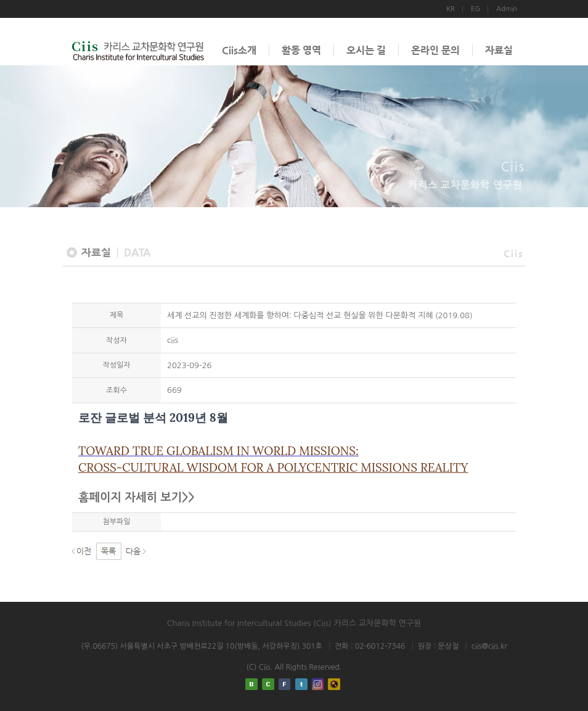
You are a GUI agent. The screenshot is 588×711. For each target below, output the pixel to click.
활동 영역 (301, 50)
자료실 (499, 50)
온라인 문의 (435, 50)
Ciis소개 (239, 50)
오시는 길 (366, 50)
